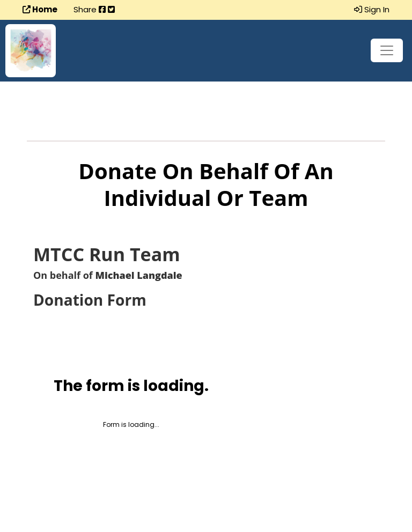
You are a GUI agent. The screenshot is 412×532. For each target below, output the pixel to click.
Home (40, 9)
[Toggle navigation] (387, 50)
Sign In (372, 9)
